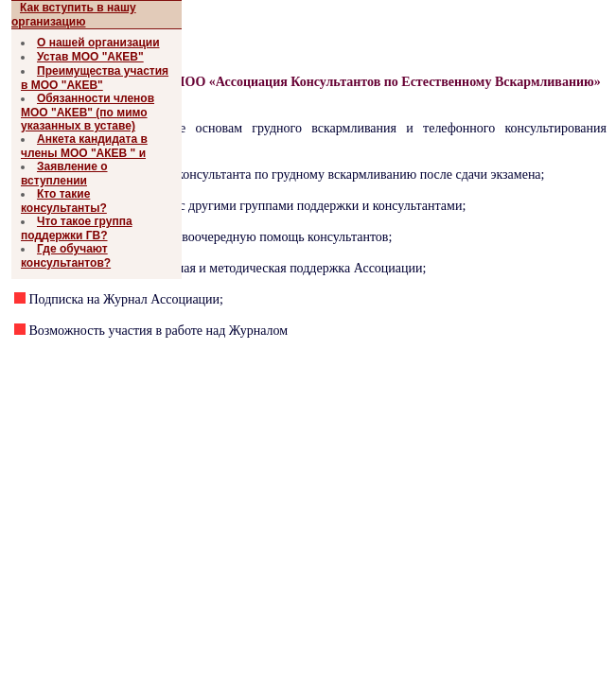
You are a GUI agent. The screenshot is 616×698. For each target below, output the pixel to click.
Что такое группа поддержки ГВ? (77, 228)
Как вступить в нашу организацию (74, 15)
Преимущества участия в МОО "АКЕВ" (95, 78)
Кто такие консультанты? (64, 201)
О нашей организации (98, 43)
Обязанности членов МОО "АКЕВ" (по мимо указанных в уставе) (88, 112)
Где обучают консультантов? (66, 256)
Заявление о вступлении (64, 174)
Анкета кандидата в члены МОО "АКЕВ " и (84, 146)
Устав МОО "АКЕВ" (90, 57)
